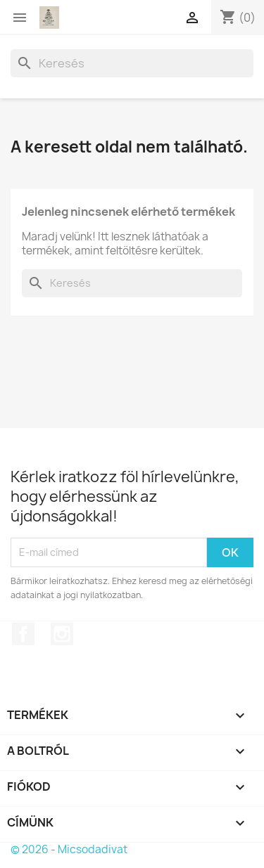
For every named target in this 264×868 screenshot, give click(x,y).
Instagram (62, 634)
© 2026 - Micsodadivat (69, 849)
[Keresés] (132, 63)
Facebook (23, 634)
